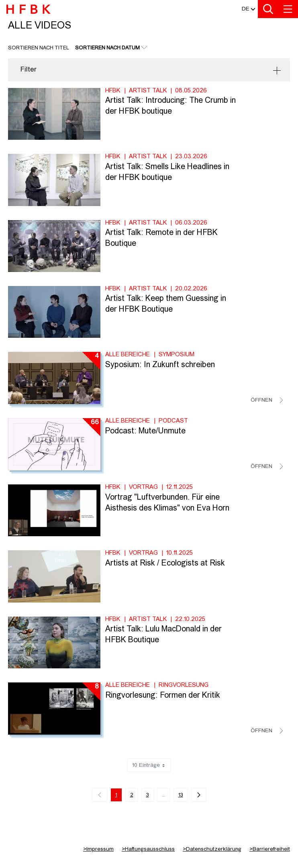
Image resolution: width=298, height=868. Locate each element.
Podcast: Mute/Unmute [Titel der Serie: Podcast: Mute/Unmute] (145, 431)
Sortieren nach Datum (107, 48)
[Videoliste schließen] (267, 400)
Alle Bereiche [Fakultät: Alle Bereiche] (128, 355)
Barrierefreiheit (270, 849)
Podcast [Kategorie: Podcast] (173, 421)
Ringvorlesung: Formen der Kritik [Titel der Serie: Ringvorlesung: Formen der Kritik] (163, 696)
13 (183, 796)
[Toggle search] (268, 9)
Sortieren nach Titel (39, 48)
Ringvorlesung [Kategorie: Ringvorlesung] (184, 685)
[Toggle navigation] (288, 9)
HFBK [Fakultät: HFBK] (113, 91)
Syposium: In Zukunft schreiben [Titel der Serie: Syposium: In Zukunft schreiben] (160, 365)
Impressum (98, 849)
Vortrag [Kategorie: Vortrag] (143, 487)
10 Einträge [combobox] (149, 765)
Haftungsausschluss (148, 849)
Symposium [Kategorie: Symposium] (177, 355)
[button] (246, 9)
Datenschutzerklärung (212, 849)
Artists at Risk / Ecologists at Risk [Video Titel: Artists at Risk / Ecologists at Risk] (165, 564)
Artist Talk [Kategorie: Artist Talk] (148, 91)
